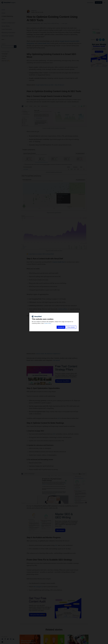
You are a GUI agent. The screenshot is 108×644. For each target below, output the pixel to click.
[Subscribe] (15, 47)
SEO (3, 20)
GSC (59, 418)
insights (39, 587)
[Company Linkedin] (13, 639)
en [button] (105, 3)
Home (3, 13)
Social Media (6, 26)
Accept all (61, 327)
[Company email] (2, 639)
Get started (56, 360)
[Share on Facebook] (97, 40)
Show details (71, 327)
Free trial (4, 56)
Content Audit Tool (44, 43)
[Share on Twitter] (100, 40)
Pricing (4, 58)
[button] (99, 31)
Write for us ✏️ (6, 61)
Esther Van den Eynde (37, 12)
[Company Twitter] (8, 639)
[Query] (8, 47)
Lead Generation (7, 29)
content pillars (63, 309)
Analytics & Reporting (52, 23)
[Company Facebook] (5, 639)
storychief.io (90, 3)
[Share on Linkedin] (103, 40)
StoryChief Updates (8, 36)
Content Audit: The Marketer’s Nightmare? (48, 354)
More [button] (4, 39)
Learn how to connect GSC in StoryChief (41, 254)
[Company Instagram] (11, 639)
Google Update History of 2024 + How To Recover (50, 85)
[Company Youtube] (2, 642)
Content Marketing (7, 16)
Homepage (5, 54)
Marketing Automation (8, 33)
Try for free (99, 2)
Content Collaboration (8, 23)
